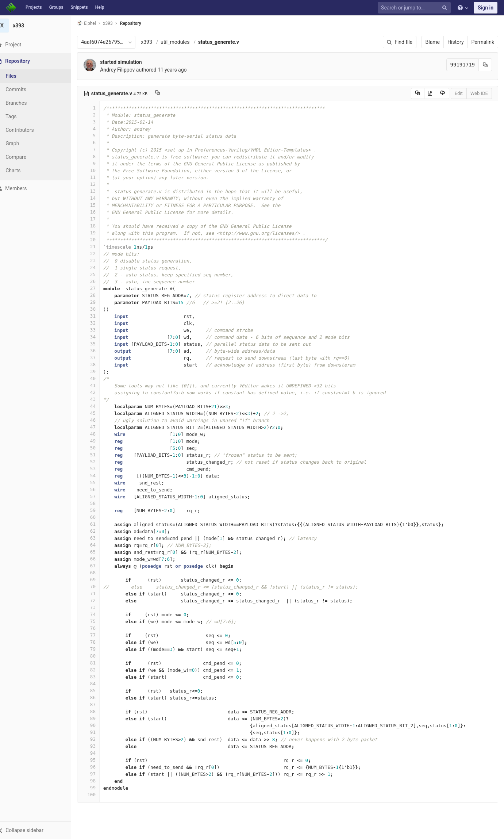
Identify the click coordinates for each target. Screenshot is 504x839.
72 (97, 600)
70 (97, 587)
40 (97, 378)
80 (97, 656)
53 (97, 469)
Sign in (486, 8)
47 (97, 427)
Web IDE (479, 93)
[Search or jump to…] (415, 8)
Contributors (29, 130)
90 (97, 725)
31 (97, 316)
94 (97, 753)
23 (97, 260)
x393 (156, 42)
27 (97, 288)
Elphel (95, 23)
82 (97, 670)
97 (97, 774)
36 (97, 351)
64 (97, 545)
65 (97, 552)
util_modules (184, 42)
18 (97, 226)
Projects (34, 7)
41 (97, 385)
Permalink (483, 42)
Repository (140, 23)
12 (97, 184)
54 (97, 476)
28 (97, 295)
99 (97, 788)
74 (97, 614)
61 (97, 524)
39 (97, 371)
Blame (433, 42)
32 (97, 323)
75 (97, 621)
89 (97, 718)
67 (97, 566)
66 (97, 559)
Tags (20, 116)
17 (97, 219)
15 (97, 205)
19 (97, 233)
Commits (25, 89)
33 (97, 330)
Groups (56, 7)
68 (97, 573)
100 (97, 795)
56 (97, 489)
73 (97, 607)
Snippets (79, 7)
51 (97, 455)
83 (97, 677)
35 (97, 344)
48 (97, 434)
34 (97, 337)
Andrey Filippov (126, 70)
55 (97, 482)
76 (97, 628)
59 (97, 510)
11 (97, 177)
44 (97, 406)
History (456, 42)
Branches (25, 103)
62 (97, 531)
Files (20, 76)
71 (97, 593)
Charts (22, 171)
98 (97, 781)
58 (97, 503)
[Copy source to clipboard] (418, 93)
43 (97, 399)
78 (97, 642)
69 (97, 580)
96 (97, 767)
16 (97, 212)
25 (97, 274)
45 (97, 413)
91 (97, 732)
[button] (40, 830)
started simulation (130, 62)
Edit (459, 93)
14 (97, 198)
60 (97, 517)
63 (97, 538)
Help (100, 7)
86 (97, 698)
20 (97, 240)
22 (97, 254)
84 (97, 684)
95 (97, 760)
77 (97, 635)
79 (97, 649)
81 (97, 663)
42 (97, 392)
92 (97, 739)
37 (97, 358)
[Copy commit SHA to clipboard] (485, 65)
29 (97, 302)
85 (97, 691)
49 (97, 441)
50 (97, 448)
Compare (25, 157)
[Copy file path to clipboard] (167, 93)
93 (97, 746)
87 (97, 704)
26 (97, 281)
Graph (21, 143)
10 (97, 170)
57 (97, 496)
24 (97, 267)
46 (97, 420)
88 (97, 711)
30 (97, 309)
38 (97, 365)
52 (97, 462)
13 (97, 191)
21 (97, 247)
